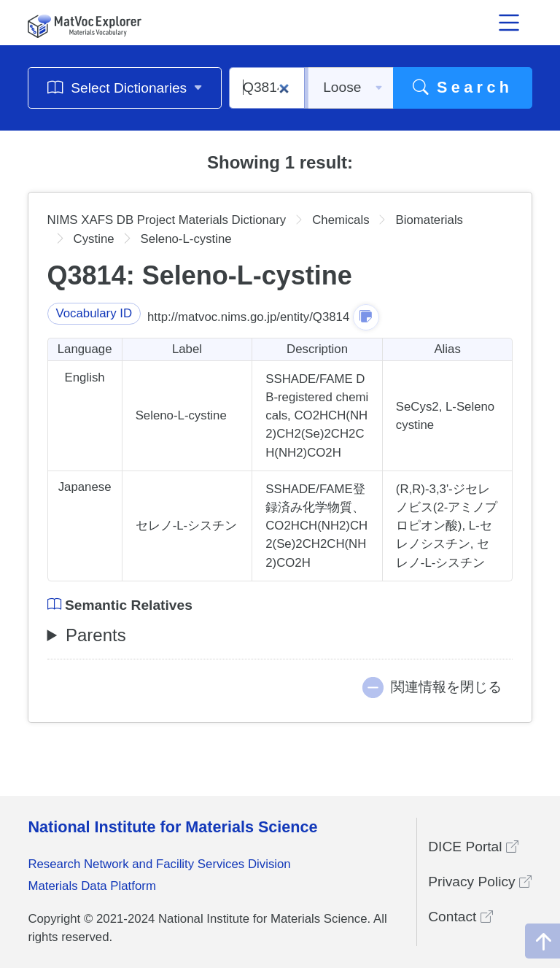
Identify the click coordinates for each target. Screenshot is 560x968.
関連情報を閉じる (446, 687)
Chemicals (341, 220)
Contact (460, 917)
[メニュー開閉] (510, 23)
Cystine (94, 239)
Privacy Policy (480, 882)
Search (463, 87)
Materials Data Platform (92, 886)
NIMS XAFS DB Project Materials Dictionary (167, 220)
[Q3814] (267, 88)
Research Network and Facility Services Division (159, 864)
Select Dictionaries (125, 87)
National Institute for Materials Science (172, 827)
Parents (96, 635)
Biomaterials (429, 220)
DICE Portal (473, 847)
